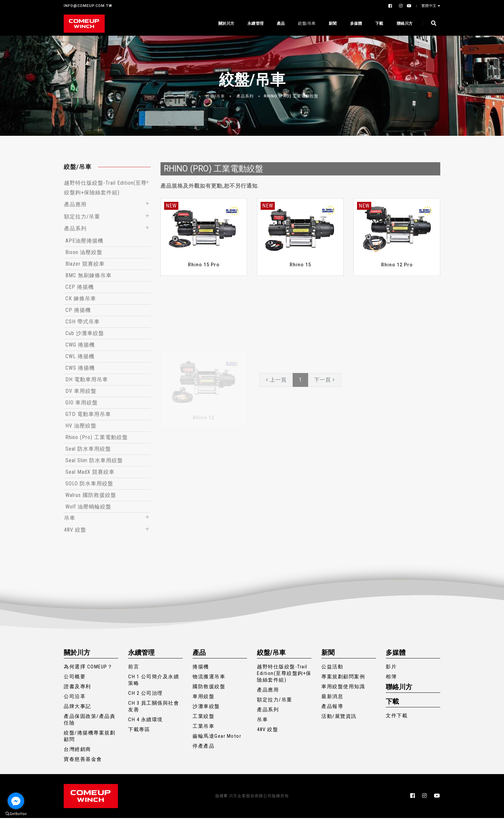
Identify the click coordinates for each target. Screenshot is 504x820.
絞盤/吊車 (306, 23)
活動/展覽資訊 (339, 718)
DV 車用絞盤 (81, 392)
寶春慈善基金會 (83, 761)
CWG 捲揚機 (80, 346)
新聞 (332, 23)
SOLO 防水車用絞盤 (89, 485)
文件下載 (397, 718)
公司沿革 (75, 698)
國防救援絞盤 (209, 689)
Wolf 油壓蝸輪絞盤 (88, 508)
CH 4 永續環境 (145, 722)
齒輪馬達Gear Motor (217, 738)
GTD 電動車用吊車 (88, 415)
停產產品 (203, 748)
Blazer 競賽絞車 (85, 265)
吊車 (70, 519)
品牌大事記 (77, 708)
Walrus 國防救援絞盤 (91, 496)
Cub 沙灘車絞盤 (85, 335)
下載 (379, 23)
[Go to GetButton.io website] (16, 813)
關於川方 (226, 23)
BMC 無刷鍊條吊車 (89, 277)
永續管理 (255, 23)
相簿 (391, 679)
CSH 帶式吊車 (83, 323)
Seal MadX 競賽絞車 (90, 473)
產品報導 (332, 708)
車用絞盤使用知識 (343, 689)
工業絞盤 (203, 718)
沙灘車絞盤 (206, 708)
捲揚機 (201, 669)
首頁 (190, 96)
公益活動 (332, 669)
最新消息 (332, 698)
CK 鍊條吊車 (81, 300)
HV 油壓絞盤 (81, 427)
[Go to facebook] (16, 801)
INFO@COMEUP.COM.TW (88, 6)
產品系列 (245, 96)
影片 (391, 669)
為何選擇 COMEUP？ (88, 669)
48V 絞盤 (75, 531)
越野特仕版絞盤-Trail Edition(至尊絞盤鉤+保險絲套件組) (284, 675)
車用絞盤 (203, 698)
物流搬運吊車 (209, 679)
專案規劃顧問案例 (343, 679)
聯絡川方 (404, 23)
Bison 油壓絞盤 (84, 254)
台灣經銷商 (77, 751)
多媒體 (356, 23)
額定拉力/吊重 (82, 217)
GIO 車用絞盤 (82, 404)
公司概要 (75, 679)
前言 (134, 669)
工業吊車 (203, 728)
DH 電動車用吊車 (87, 381)
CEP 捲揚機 (80, 288)
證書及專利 (77, 689)
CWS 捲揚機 (80, 369)
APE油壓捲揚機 (84, 242)
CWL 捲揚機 (80, 358)
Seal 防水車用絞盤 (88, 450)
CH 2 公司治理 (145, 695)
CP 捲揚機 (78, 311)
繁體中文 (430, 6)
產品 (280, 23)
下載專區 (139, 731)
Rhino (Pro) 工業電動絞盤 (291, 96)
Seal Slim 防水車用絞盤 (94, 462)
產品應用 (75, 205)
